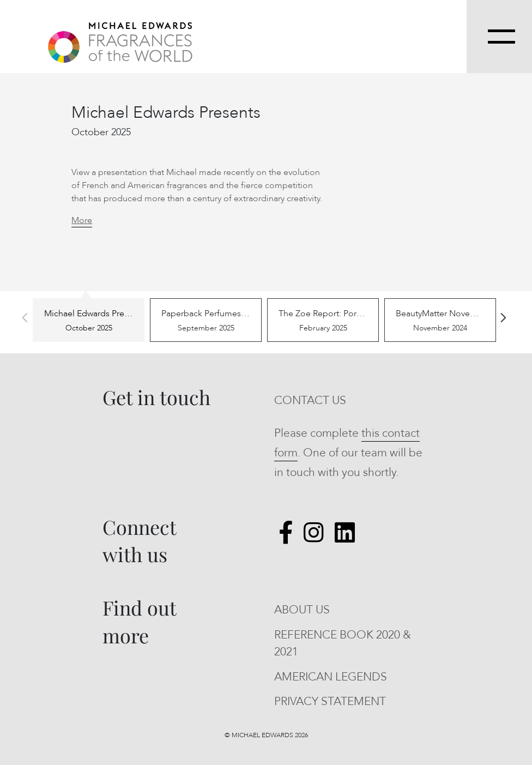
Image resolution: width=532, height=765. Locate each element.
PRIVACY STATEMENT (330, 701)
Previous (25, 318)
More (82, 220)
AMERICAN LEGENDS (331, 677)
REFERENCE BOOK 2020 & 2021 (343, 644)
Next (503, 318)
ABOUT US (302, 610)
